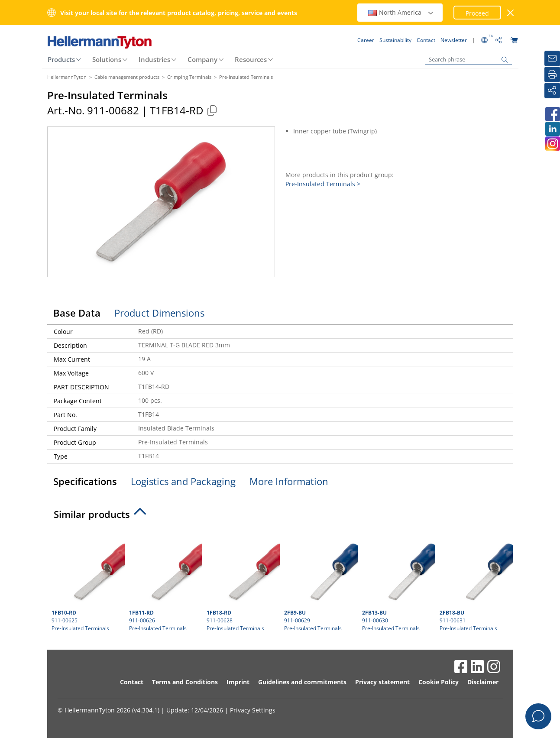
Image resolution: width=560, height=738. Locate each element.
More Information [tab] (289, 481)
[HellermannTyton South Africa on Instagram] (552, 144)
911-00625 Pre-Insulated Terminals (87, 584)
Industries (154, 59)
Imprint (238, 682)
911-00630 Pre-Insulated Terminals (398, 584)
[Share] (552, 91)
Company (202, 59)
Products (61, 59)
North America (401, 12)
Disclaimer (483, 682)
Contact (132, 682)
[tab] (280, 517)
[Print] (552, 74)
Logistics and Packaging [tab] (183, 481)
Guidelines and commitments (302, 682)
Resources (251, 59)
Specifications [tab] (85, 481)
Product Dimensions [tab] (159, 313)
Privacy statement (382, 682)
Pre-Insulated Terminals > (323, 184)
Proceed (477, 13)
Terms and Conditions (185, 682)
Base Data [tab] (77, 313)
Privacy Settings (253, 710)
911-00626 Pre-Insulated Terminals (165, 584)
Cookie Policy (439, 682)
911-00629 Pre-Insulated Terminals (320, 584)
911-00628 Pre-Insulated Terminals (242, 584)
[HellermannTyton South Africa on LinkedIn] (552, 129)
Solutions (107, 59)
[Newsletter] (552, 58)
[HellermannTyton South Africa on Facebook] (552, 114)
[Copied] (212, 110)
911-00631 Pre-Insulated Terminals (475, 584)
